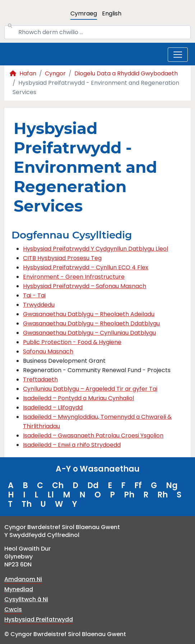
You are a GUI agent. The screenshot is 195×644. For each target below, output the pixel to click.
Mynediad (19, 589)
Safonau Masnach (48, 351)
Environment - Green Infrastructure (74, 277)
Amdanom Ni (23, 579)
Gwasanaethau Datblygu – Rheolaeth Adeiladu (89, 314)
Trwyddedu (39, 305)
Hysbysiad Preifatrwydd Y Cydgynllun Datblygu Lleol (96, 249)
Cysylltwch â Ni (26, 599)
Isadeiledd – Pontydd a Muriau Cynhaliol (78, 398)
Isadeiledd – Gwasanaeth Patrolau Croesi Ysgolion (93, 435)
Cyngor (55, 73)
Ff (138, 485)
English (112, 13)
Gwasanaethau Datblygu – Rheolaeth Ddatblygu (91, 323)
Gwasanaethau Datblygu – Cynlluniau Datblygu (89, 333)
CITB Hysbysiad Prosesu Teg (62, 258)
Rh (162, 495)
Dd (93, 485)
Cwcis (13, 609)
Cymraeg (84, 13)
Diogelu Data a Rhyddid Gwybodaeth (126, 73)
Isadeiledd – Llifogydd (53, 407)
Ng (172, 485)
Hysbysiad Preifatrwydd (39, 619)
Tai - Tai (34, 295)
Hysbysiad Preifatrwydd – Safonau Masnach (85, 286)
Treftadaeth (40, 379)
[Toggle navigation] (178, 55)
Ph (129, 495)
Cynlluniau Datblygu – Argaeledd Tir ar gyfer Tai (90, 389)
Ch (58, 485)
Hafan (23, 73)
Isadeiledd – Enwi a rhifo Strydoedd (72, 445)
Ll (51, 495)
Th (27, 504)
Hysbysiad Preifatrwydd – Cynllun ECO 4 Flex (86, 267)
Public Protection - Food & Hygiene (72, 342)
